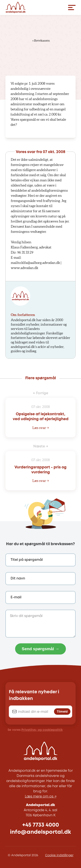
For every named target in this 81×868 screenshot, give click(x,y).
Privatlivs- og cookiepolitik (42, 730)
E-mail (16, 597)
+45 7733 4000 (41, 825)
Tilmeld (62, 712)
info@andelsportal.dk (40, 832)
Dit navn (18, 578)
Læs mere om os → (41, 797)
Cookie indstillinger (59, 855)
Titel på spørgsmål (27, 560)
